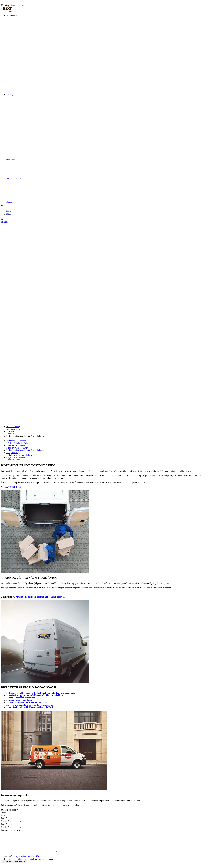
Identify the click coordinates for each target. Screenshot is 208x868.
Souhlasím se (21, 860)
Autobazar (11, 159)
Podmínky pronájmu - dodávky (20, 455)
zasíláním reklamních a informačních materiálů (36, 863)
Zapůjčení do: (8, 824)
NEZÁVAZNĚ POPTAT (11, 487)
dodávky (69, 588)
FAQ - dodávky (13, 453)
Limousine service (14, 178)
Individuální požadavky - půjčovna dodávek (25, 450)
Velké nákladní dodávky (17, 445)
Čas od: (5, 821)
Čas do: (5, 827)
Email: (5, 815)
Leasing (10, 94)
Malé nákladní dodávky (16, 441)
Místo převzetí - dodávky (17, 448)
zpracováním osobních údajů (28, 860)
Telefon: (5, 813)
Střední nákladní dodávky (17, 443)
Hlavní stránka (13, 427)
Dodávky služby (13, 460)
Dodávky (10, 202)
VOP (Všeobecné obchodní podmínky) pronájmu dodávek (38, 597)
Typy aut (10, 431)
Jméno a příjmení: (10, 810)
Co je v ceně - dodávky (16, 457)
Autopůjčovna (12, 15)
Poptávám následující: (10, 830)
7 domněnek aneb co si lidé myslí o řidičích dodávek (30, 707)
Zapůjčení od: (8, 818)
